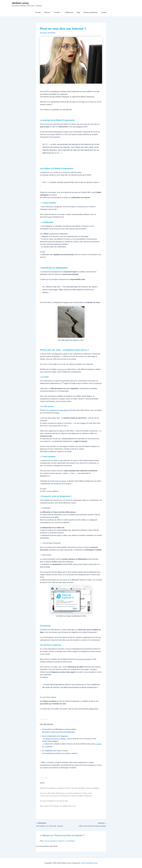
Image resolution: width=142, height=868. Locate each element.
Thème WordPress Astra (89, 863)
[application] (61, 12)
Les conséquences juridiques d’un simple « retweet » (60, 753)
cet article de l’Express (84, 659)
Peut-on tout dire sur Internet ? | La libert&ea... (61, 841)
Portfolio (58, 12)
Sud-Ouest (61, 369)
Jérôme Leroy (20, 3)
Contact (102, 12)
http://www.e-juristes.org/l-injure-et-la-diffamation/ (59, 732)
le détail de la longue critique (59, 410)
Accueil (39, 12)
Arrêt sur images (60, 481)
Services (48, 12)
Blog (78, 12)
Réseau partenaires (90, 12)
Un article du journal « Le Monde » (55, 739)
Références (69, 12)
